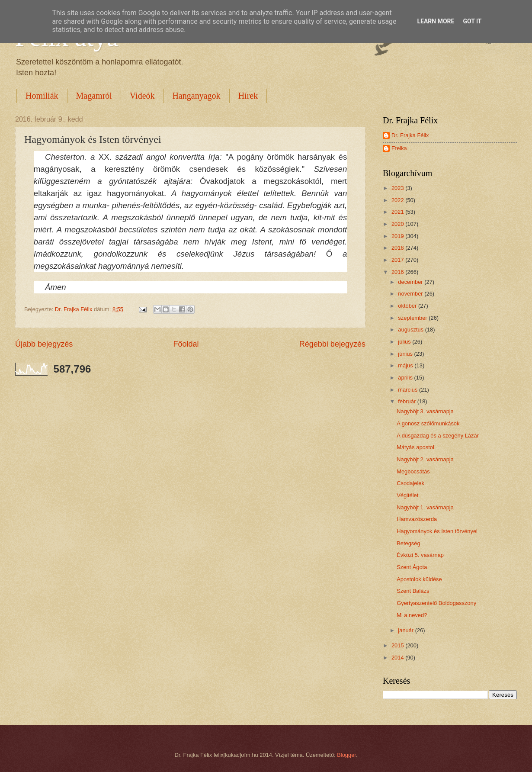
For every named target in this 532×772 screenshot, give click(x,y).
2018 (398, 248)
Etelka (399, 148)
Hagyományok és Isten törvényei (437, 531)
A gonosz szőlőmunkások (428, 423)
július (405, 342)
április (406, 378)
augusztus (411, 330)
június (406, 354)
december (411, 282)
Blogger (346, 755)
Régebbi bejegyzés (332, 344)
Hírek (248, 96)
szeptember (413, 318)
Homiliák (42, 96)
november (411, 294)
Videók (142, 96)
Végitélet (407, 495)
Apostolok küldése (419, 579)
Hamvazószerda (417, 519)
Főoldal (186, 344)
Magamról (94, 96)
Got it (472, 21)
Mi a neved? (412, 615)
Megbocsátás (413, 471)
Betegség (408, 543)
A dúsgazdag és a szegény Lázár (438, 436)
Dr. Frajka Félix (410, 135)
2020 (398, 224)
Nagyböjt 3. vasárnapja (425, 411)
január (406, 630)
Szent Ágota (412, 567)
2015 (398, 645)
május (406, 365)
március (409, 390)
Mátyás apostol (415, 447)
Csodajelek (410, 483)
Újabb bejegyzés (44, 344)
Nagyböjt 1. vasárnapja (425, 507)
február (407, 401)
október (408, 306)
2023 (398, 188)
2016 (398, 272)
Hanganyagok (197, 96)
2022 (398, 200)
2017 (398, 260)
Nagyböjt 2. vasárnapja (425, 459)
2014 (398, 658)
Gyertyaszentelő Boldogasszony (436, 603)
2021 (398, 212)
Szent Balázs (413, 591)
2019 (398, 236)
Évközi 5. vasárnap (420, 555)
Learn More (436, 21)
